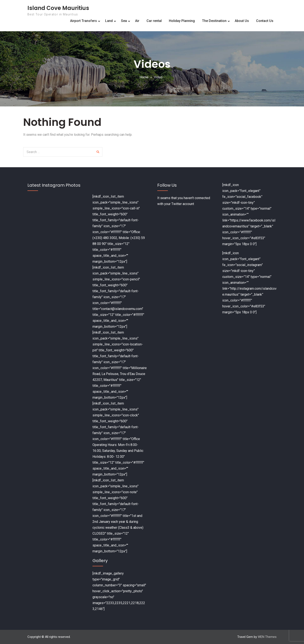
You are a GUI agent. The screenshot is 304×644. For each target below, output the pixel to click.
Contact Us (265, 21)
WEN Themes (267, 637)
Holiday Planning (182, 21)
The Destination (214, 21)
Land (109, 21)
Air (137, 21)
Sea (124, 21)
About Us (242, 21)
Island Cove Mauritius (58, 8)
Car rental (154, 21)
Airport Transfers (83, 21)
